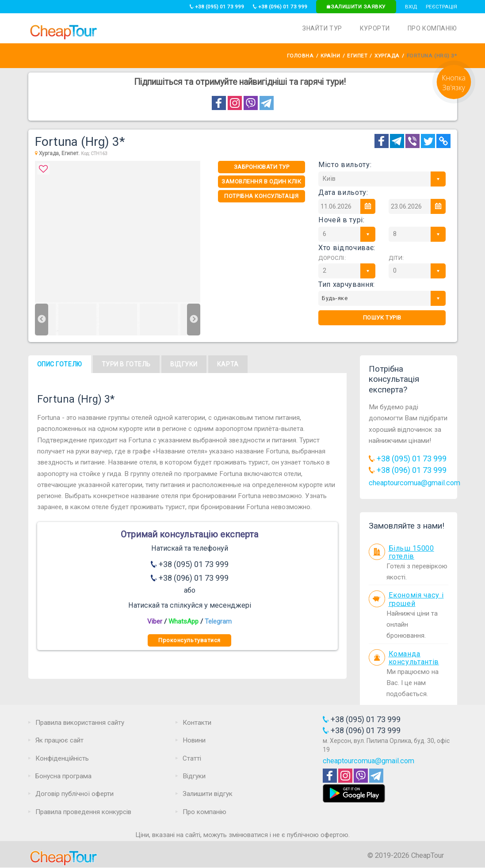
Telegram (218, 621)
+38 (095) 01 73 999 (217, 7)
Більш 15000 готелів (411, 552)
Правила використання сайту (80, 723)
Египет (357, 56)
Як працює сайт (59, 740)
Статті (192, 758)
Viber (155, 621)
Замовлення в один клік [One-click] (261, 181)
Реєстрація (441, 7)
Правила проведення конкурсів (83, 812)
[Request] (454, 101)
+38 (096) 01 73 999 (280, 7)
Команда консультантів (414, 658)
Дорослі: (332, 258)
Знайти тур (322, 28)
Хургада (387, 56)
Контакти (197, 723)
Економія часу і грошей (416, 599)
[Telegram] (397, 141)
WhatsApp (183, 621)
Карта (228, 364)
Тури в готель (126, 364)
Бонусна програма (63, 776)
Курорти (375, 28)
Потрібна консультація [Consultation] (261, 196)
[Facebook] (382, 141)
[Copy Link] (443, 141)
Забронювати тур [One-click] (262, 167)
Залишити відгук (208, 794)
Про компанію (432, 28)
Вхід (411, 7)
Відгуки (184, 364)
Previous (42, 320)
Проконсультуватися (189, 640)
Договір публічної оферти (74, 794)
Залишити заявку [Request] (356, 7)
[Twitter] (428, 141)
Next (194, 320)
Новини (194, 740)
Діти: (396, 258)
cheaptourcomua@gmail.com (414, 483)
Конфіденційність (62, 758)
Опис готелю (60, 364)
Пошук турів (382, 318)
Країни (330, 56)
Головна (300, 56)
